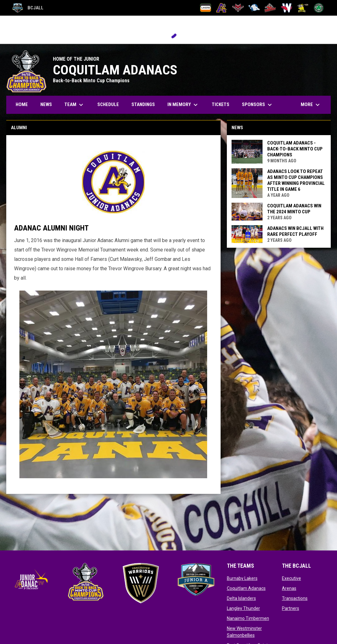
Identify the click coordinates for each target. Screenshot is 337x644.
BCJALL (28, 8)
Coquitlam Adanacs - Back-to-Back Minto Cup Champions (295, 149)
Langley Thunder (243, 608)
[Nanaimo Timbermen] (270, 8)
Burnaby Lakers (242, 578)
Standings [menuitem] (143, 104)
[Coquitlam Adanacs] (222, 8)
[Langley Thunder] (254, 8)
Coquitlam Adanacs (246, 588)
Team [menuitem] (75, 105)
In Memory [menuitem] (183, 105)
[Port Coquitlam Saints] (303, 8)
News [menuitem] (46, 104)
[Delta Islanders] (238, 8)
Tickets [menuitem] (221, 104)
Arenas (289, 588)
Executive (291, 578)
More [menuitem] (311, 105)
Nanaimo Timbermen (248, 618)
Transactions (295, 598)
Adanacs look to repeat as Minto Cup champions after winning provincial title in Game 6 (296, 180)
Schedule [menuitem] (108, 104)
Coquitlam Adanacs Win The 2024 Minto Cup (294, 209)
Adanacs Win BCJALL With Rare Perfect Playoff (295, 231)
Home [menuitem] (22, 104)
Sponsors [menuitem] (258, 105)
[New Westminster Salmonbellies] (286, 8)
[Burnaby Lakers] (206, 8)
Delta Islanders (241, 598)
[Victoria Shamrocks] (319, 8)
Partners (291, 608)
